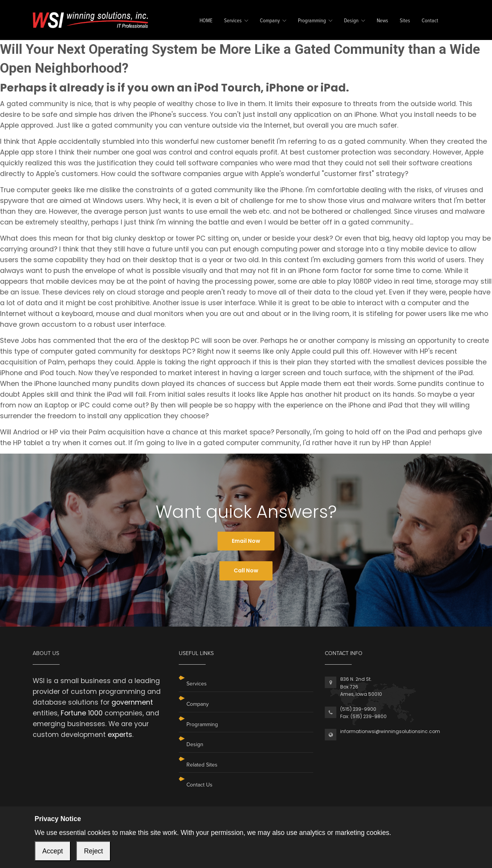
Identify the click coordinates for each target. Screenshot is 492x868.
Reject (93, 851)
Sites (405, 21)
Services (233, 21)
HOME (206, 21)
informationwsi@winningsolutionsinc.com (390, 731)
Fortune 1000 (82, 713)
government (132, 702)
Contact (430, 21)
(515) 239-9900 (358, 709)
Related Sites (202, 765)
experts (120, 735)
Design (351, 21)
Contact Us (199, 785)
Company (270, 21)
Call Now (246, 570)
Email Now (246, 541)
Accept (53, 851)
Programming (312, 21)
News (382, 21)
